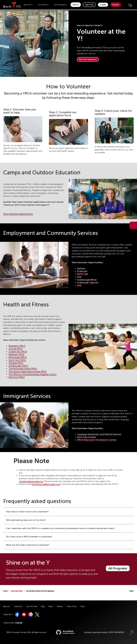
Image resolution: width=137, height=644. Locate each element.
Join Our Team (17, 591)
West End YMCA (17, 377)
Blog (43, 606)
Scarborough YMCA (18, 366)
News (51, 606)
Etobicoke (82, 271)
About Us (28, 5)
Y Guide (103, 5)
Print (129, 591)
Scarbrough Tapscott (88, 283)
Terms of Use (72, 606)
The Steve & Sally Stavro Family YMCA (27, 371)
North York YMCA (17, 360)
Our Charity (43, 5)
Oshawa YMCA (16, 363)
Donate (116, 5)
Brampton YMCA (17, 346)
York (79, 285)
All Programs (118, 568)
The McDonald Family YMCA (23, 368)
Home (5, 591)
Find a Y (76, 5)
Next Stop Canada (86, 437)
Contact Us (18, 606)
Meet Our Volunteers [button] (88, 59)
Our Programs (61, 5)
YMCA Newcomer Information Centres (97, 440)
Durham (81, 268)
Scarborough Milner (87, 280)
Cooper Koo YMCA (18, 351)
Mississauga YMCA (18, 357)
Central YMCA (16, 349)
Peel (79, 277)
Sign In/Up (89, 5)
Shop (83, 606)
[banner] (12, 5)
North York (83, 274)
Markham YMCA (16, 354)
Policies (60, 606)
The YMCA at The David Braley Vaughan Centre (33, 374)
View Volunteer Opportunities (18, 214)
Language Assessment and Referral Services (99, 434)
